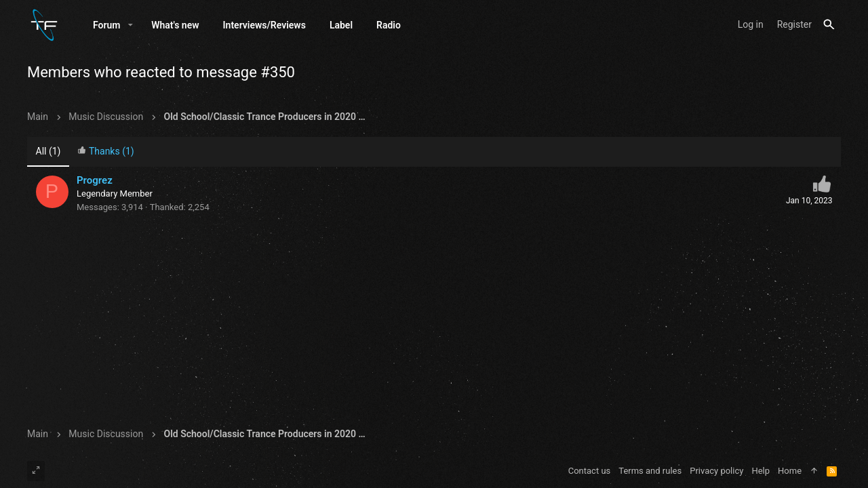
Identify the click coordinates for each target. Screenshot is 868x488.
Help (761, 471)
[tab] (106, 152)
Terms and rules (650, 471)
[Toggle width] (36, 471)
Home (790, 471)
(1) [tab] (48, 151)
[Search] (829, 25)
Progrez (95, 180)
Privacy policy (716, 471)
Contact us (590, 471)
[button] (131, 25)
